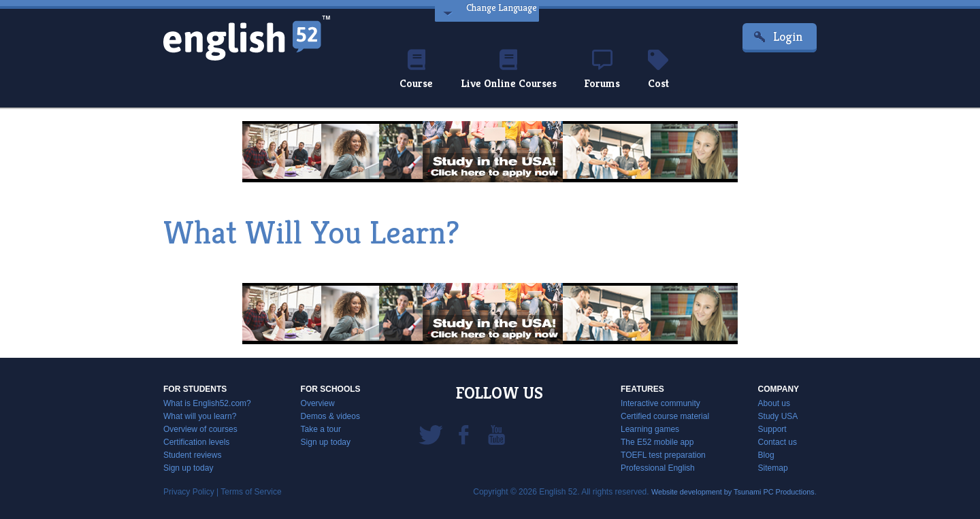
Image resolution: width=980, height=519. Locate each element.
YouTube (496, 434)
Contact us (778, 442)
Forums (608, 71)
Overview (318, 403)
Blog (766, 455)
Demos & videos (330, 416)
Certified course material (665, 416)
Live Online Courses (506, 71)
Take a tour (321, 429)
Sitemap (773, 468)
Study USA (778, 416)
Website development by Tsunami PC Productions (724, 492)
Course (407, 71)
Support (772, 429)
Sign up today (188, 468)
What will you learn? (200, 416)
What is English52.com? (207, 403)
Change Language (497, 12)
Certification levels (196, 442)
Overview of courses (200, 429)
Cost (668, 71)
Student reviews (192, 455)
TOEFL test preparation (663, 455)
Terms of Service (251, 492)
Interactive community (660, 403)
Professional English (658, 468)
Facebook (463, 434)
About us (774, 403)
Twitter (431, 434)
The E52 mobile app (657, 442)
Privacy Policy (189, 492)
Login (788, 36)
